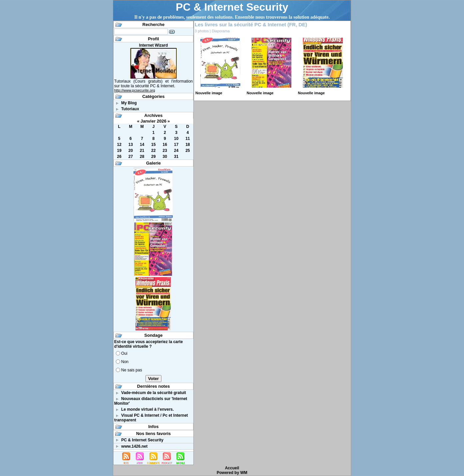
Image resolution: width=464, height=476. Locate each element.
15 (153, 145)
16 (165, 145)
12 (119, 145)
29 (153, 157)
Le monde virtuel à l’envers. (147, 409)
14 (142, 145)
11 (188, 139)
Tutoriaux (130, 109)
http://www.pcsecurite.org (135, 90)
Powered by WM (232, 473)
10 (176, 139)
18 (188, 145)
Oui (124, 353)
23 (165, 151)
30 (165, 157)
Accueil (232, 468)
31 (176, 157)
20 (131, 151)
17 (176, 145)
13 (131, 145)
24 (176, 151)
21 (142, 151)
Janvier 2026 (153, 121)
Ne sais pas (132, 370)
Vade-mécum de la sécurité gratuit (154, 393)
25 (188, 151)
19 (119, 151)
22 (153, 151)
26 (119, 157)
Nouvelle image (209, 93)
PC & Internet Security (232, 7)
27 (131, 157)
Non (125, 362)
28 (142, 157)
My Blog (129, 103)
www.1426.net (134, 446)
